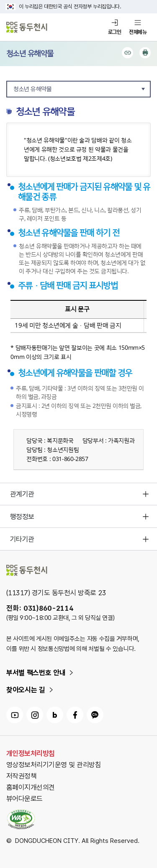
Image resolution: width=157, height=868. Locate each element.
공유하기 (127, 53)
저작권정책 (21, 776)
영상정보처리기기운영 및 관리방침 (54, 765)
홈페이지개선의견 (31, 787)
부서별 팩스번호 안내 (36, 673)
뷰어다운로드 (24, 799)
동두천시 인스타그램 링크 (35, 715)
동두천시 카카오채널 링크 (95, 715)
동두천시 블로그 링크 (55, 715)
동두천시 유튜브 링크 (15, 715)
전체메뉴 (138, 32)
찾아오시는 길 (26, 690)
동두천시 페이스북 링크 (75, 715)
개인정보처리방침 (31, 753)
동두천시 (27, 27)
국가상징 (10, 7)
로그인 (115, 32)
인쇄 (145, 53)
